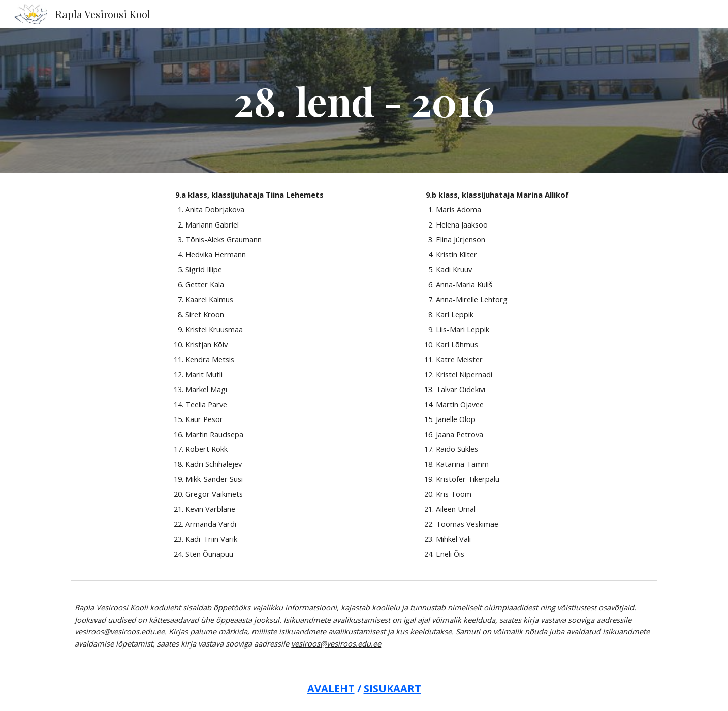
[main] (364, 101)
